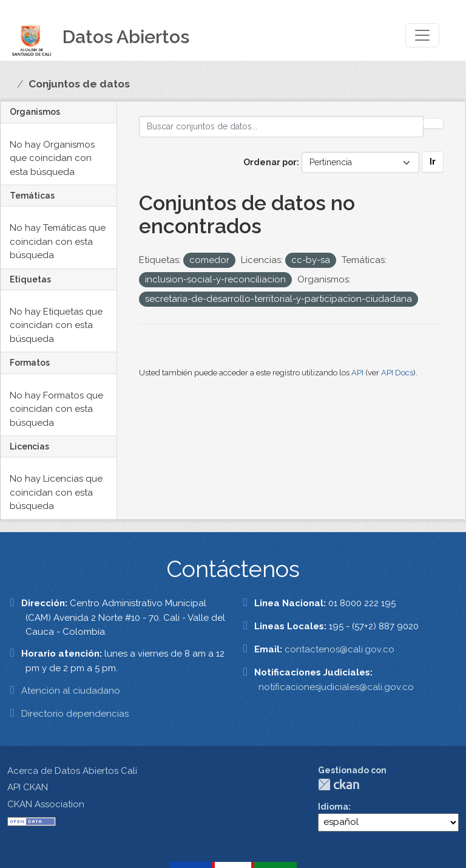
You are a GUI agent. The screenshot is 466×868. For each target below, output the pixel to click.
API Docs (397, 373)
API (357, 373)
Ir (433, 162)
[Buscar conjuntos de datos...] (282, 127)
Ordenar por (270, 162)
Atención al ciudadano (71, 691)
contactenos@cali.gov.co (339, 649)
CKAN (339, 784)
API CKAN (28, 787)
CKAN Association (46, 804)
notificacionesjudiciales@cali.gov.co (336, 687)
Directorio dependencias (75, 714)
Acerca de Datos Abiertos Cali (72, 771)
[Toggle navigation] (422, 35)
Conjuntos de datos (79, 84)
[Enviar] (433, 123)
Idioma (333, 807)
